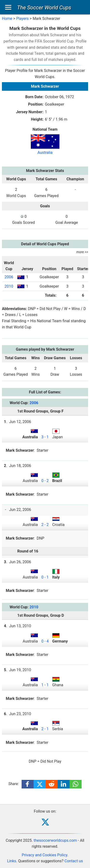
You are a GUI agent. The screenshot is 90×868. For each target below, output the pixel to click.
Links (12, 861)
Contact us (74, 861)
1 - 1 (45, 685)
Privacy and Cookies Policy (45, 855)
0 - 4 (45, 641)
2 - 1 (45, 729)
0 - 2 (45, 481)
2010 (9, 286)
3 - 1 (45, 437)
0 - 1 (45, 577)
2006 (9, 277)
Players (22, 19)
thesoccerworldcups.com (55, 840)
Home (7, 19)
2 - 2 (45, 525)
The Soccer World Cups (44, 7)
